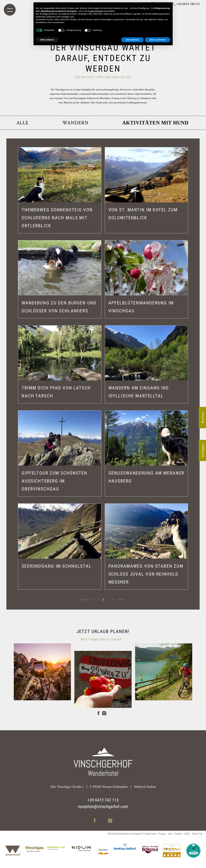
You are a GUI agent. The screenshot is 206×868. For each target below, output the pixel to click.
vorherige (85, 600)
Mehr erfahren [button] (47, 40)
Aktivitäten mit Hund (155, 123)
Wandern (75, 123)
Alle (23, 123)
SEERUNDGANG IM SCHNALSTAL (57, 566)
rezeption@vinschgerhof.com (103, 806)
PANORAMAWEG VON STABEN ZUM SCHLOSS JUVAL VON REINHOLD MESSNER (146, 574)
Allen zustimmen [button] (158, 40)
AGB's (187, 834)
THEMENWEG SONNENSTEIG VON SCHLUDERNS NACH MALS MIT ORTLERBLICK (57, 218)
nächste (121, 600)
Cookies (178, 834)
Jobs (170, 834)
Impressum (150, 834)
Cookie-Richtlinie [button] (95, 11)
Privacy (162, 834)
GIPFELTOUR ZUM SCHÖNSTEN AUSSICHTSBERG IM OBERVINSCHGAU (54, 481)
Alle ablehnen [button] (132, 40)
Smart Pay (197, 834)
